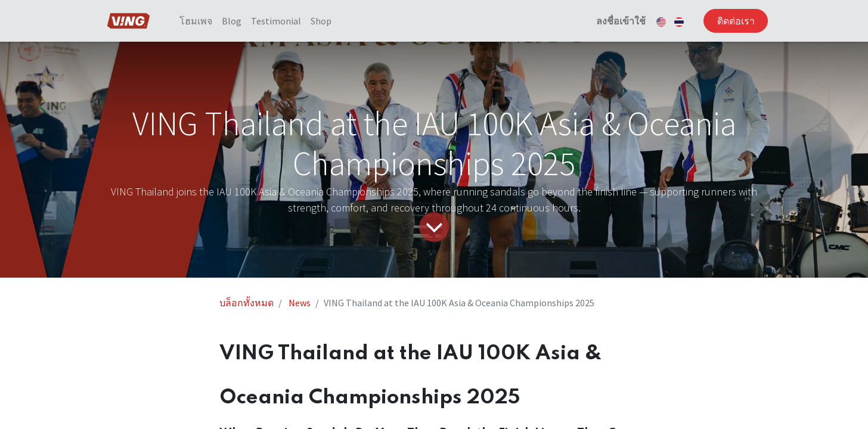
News (300, 303)
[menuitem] (199, 21)
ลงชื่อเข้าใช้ (617, 21)
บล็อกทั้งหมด (247, 303)
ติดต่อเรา (732, 21)
